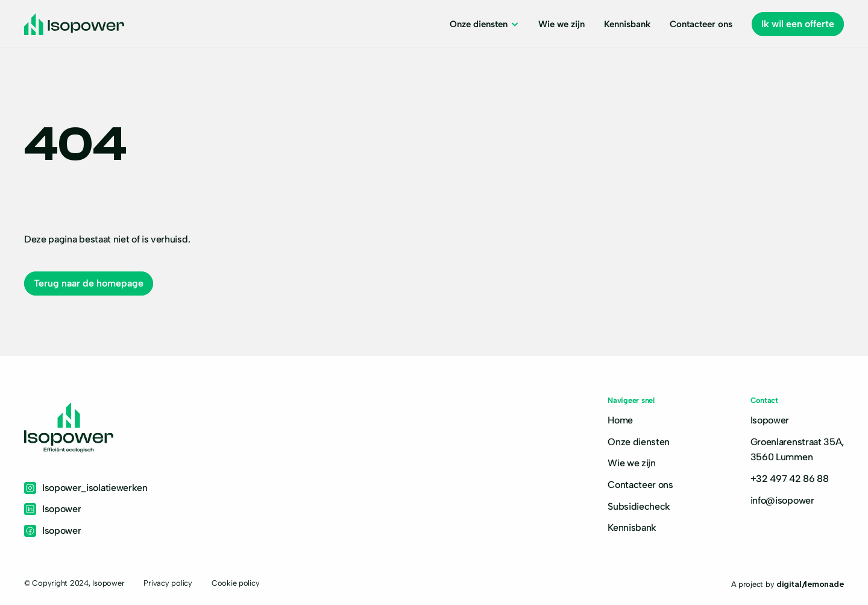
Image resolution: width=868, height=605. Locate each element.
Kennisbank (632, 527)
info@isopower (782, 500)
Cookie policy (236, 583)
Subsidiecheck (639, 506)
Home (620, 420)
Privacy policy (168, 583)
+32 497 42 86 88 (790, 479)
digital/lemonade (810, 583)
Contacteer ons (640, 485)
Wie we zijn (631, 463)
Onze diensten (639, 442)
